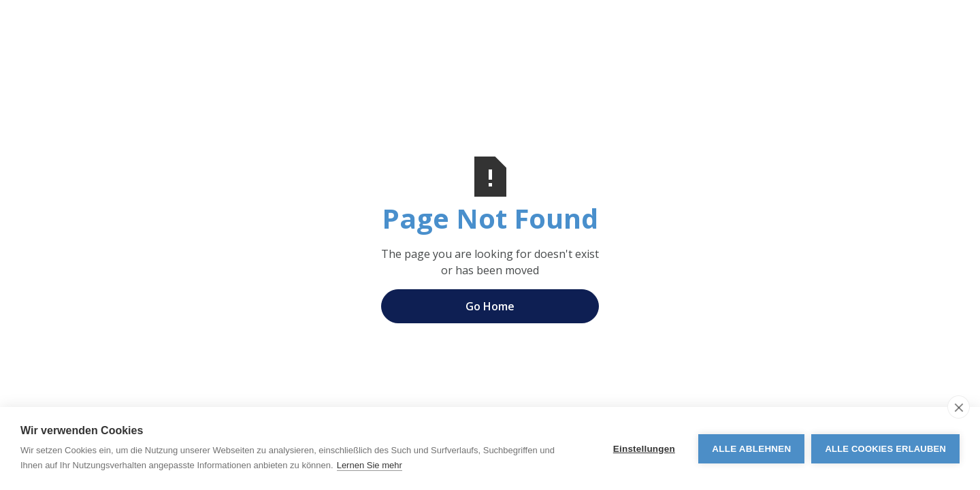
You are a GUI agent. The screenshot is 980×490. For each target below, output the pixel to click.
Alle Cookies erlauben (885, 449)
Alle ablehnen (751, 449)
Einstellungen (644, 449)
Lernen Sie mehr (370, 465)
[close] (959, 407)
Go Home (490, 306)
